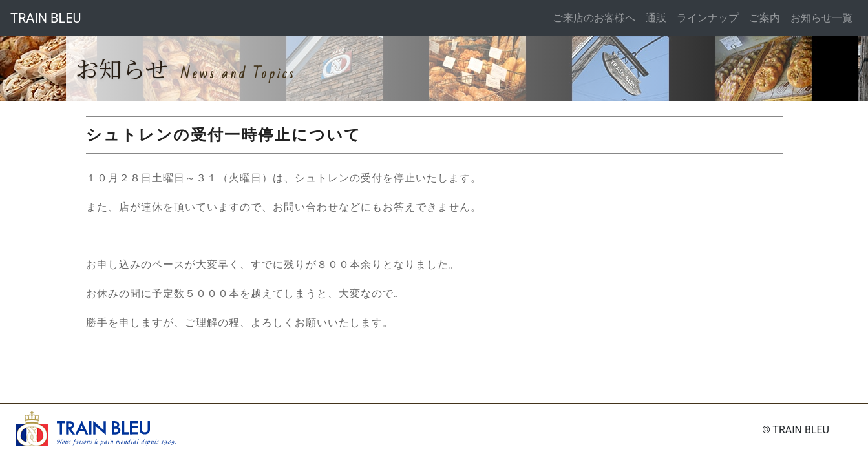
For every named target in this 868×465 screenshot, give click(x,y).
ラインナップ (708, 18)
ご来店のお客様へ (594, 18)
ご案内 (765, 18)
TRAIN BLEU (46, 18)
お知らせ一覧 (821, 18)
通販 (656, 18)
